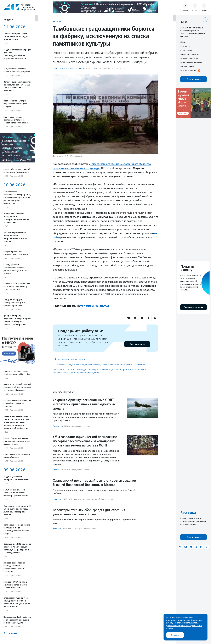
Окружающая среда (81, 426)
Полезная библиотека (191, 62)
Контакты (185, 46)
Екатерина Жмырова (76, 69)
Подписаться (193, 79)
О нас (183, 42)
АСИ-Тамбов (59, 69)
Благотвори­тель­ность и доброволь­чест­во (93, 499)
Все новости (10, 633)
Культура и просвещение (99, 69)
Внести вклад (137, 344)
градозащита (65, 365)
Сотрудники (186, 50)
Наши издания (187, 66)
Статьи (56, 426)
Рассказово (63, 359)
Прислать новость (189, 58)
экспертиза (140, 365)
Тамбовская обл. (78, 359)
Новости (57, 21)
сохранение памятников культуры (117, 365)
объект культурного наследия (86, 365)
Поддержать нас (189, 70)
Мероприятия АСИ (189, 54)
